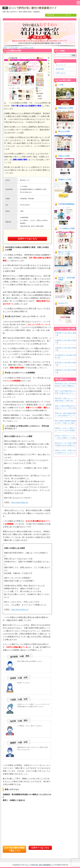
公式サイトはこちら (27, 239)
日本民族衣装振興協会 (66, 204)
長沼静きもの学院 (65, 180)
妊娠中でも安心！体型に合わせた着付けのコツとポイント (66, 452)
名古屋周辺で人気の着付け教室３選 (66, 356)
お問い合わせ (61, 73)
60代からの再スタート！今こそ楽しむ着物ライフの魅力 (66, 437)
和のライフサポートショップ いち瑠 (66, 253)
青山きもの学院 (64, 132)
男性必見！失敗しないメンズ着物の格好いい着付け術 (66, 400)
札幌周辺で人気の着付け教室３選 (66, 371)
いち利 (61, 85)
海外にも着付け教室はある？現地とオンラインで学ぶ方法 (66, 407)
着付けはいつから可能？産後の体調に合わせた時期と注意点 (66, 444)
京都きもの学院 (64, 156)
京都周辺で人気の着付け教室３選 (66, 342)
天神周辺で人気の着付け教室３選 (66, 334)
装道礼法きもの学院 (66, 108)
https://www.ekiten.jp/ (20, 502)
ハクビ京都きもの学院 (27, 48)
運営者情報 (60, 69)
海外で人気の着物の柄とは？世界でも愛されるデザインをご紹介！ (66, 392)
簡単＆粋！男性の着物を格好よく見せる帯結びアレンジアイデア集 (66, 415)
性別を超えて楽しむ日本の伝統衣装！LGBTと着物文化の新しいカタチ (66, 385)
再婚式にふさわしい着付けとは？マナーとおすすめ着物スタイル (66, 430)
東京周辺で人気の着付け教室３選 (66, 364)
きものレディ (63, 303)
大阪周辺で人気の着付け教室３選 (66, 349)
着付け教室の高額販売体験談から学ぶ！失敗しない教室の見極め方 (66, 422)
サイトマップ (61, 65)
